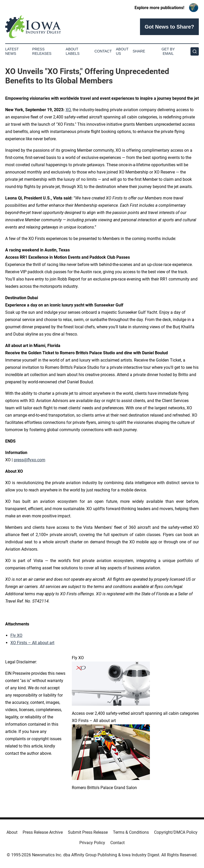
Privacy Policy (92, 843)
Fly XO (16, 635)
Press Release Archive (43, 832)
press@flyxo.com (30, 460)
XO (68, 110)
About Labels (73, 51)
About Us (122, 51)
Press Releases (42, 51)
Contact (103, 51)
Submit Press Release (88, 832)
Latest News (12, 51)
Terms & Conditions (131, 832)
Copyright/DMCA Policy (176, 832)
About (12, 832)
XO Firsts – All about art (32, 643)
